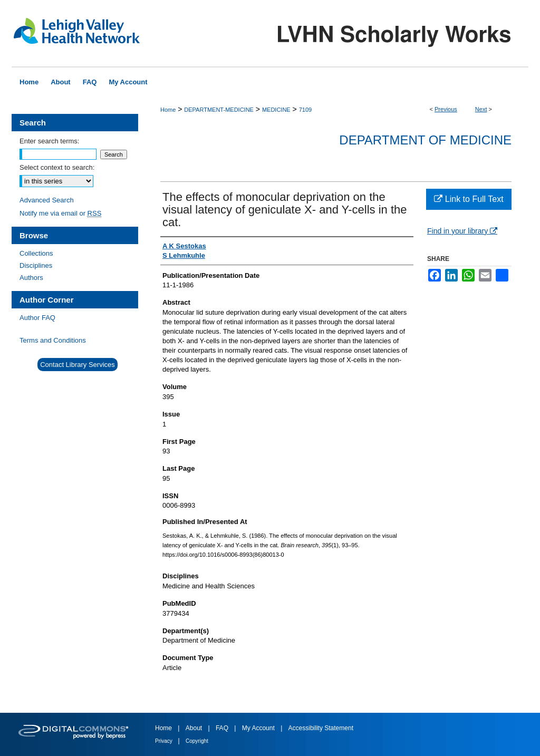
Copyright (197, 741)
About (195, 728)
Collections (36, 253)
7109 (305, 110)
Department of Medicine (425, 140)
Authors (31, 278)
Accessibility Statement (321, 728)
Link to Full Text (469, 199)
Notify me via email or (60, 213)
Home (168, 110)
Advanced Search (47, 200)
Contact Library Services (78, 365)
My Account (259, 728)
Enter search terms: (49, 141)
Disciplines (36, 265)
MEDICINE (276, 110)
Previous (446, 109)
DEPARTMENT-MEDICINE (219, 110)
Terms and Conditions (53, 340)
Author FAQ (37, 318)
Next (481, 109)
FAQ (223, 728)
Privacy (165, 741)
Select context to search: (57, 167)
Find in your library (462, 231)
